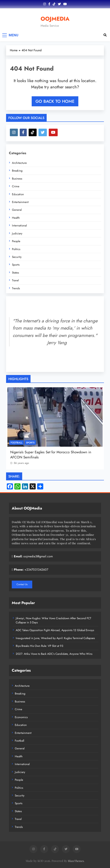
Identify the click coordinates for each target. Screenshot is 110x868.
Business (17, 179)
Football (16, 442)
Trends (16, 288)
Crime (16, 186)
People (16, 241)
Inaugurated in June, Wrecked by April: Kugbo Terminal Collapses (55, 638)
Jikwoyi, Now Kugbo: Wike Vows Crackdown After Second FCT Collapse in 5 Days (53, 620)
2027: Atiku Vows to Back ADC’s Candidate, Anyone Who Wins (54, 654)
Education (18, 194)
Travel (15, 280)
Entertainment (20, 202)
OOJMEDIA (55, 19)
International (19, 226)
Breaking (17, 171)
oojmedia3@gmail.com (38, 556)
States (15, 273)
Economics (21, 717)
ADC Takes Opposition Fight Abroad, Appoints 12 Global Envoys (55, 630)
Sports (16, 265)
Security (17, 257)
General (17, 210)
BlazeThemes (76, 861)
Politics (16, 249)
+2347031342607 (36, 570)
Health (16, 218)
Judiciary (17, 233)
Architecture (19, 163)
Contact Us (22, 584)
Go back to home (55, 101)
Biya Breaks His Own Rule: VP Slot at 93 (39, 646)
